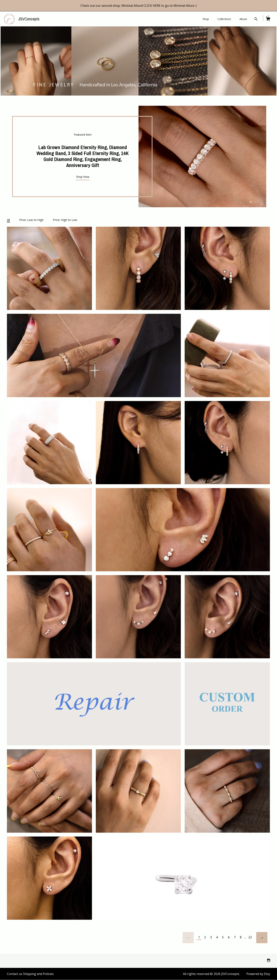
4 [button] (262, 202)
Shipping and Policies (38, 974)
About (243, 19)
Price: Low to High (31, 220)
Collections (224, 19)
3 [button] (259, 202)
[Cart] (268, 19)
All (8, 220)
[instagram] (269, 961)
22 (250, 937)
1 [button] (251, 202)
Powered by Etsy (258, 974)
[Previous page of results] (188, 938)
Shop (206, 19)
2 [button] (255, 202)
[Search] (256, 19)
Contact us (15, 974)
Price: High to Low (65, 220)
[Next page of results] (262, 938)
